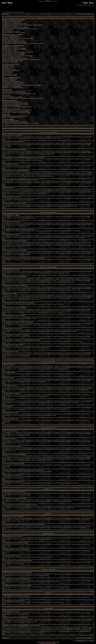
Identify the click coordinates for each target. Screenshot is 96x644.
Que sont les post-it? (8, 73)
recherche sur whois (87, 627)
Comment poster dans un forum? (11, 47)
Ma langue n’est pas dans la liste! (11, 40)
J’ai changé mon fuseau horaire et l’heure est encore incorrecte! (18, 38)
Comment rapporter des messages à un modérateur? (16, 58)
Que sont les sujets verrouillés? (10, 74)
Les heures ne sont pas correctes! (11, 37)
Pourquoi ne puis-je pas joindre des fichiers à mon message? (18, 56)
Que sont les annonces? (9, 72)
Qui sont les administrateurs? (10, 79)
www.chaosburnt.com (47, 642)
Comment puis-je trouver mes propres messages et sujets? (17, 107)
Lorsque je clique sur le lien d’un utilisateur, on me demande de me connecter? (24, 44)
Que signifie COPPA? (8, 30)
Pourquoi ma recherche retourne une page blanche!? (16, 104)
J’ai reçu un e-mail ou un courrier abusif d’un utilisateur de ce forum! (19, 94)
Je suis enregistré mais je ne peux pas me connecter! (16, 28)
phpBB (43, 643)
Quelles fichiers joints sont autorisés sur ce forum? (15, 116)
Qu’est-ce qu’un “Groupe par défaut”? (12, 86)
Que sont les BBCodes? (9, 65)
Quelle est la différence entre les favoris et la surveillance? (17, 110)
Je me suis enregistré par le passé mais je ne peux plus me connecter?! (20, 29)
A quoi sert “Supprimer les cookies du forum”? (14, 33)
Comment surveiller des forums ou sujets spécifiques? (16, 111)
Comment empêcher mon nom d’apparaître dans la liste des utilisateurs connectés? (23, 25)
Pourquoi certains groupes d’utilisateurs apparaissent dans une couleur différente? (23, 85)
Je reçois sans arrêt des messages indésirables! (14, 92)
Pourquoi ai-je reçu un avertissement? (12, 57)
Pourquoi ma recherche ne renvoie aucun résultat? (15, 103)
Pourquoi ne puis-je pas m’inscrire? (11, 31)
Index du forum (5, 14)
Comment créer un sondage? (10, 51)
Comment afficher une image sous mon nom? (14, 41)
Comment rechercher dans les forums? (12, 102)
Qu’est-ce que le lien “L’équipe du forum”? (13, 88)
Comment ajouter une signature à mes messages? (15, 49)
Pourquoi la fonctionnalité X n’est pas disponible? (15, 122)
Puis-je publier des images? (9, 69)
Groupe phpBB (47, 613)
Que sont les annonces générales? (11, 70)
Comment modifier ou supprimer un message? (14, 48)
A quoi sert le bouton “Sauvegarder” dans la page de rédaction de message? (21, 59)
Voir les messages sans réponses (8, 12)
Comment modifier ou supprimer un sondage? (14, 53)
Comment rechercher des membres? (12, 105)
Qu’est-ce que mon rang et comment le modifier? (15, 42)
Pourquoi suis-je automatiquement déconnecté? (14, 24)
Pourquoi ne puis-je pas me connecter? (12, 21)
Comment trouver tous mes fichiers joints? (13, 117)
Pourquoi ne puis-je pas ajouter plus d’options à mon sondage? (18, 52)
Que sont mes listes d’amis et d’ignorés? (13, 97)
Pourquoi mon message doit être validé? (13, 61)
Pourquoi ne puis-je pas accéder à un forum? (14, 54)
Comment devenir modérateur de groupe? (13, 84)
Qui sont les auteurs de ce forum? (11, 121)
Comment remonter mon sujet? (10, 62)
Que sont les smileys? (8, 68)
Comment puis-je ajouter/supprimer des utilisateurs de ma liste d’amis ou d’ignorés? (23, 98)
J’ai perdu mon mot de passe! (10, 26)
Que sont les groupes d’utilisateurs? (11, 81)
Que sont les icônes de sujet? (10, 75)
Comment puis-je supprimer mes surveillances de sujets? (17, 113)
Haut (4, 140)
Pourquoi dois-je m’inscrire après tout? (12, 22)
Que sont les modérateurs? (9, 80)
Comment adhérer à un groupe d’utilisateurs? (14, 83)
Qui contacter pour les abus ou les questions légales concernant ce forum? (21, 123)
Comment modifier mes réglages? (11, 36)
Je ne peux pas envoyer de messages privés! (14, 91)
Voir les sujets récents (20, 12)
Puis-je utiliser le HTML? (9, 67)
